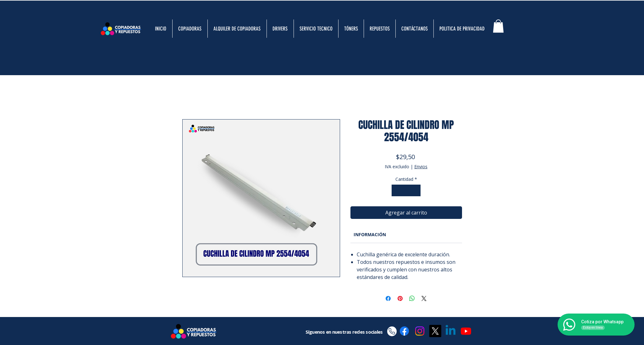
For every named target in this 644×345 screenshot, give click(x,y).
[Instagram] (420, 331)
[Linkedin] (451, 331)
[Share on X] (424, 298)
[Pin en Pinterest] (400, 298)
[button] (498, 26)
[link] (370, 234)
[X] (435, 331)
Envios (421, 167)
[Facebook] (404, 331)
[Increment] (416, 190)
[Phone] (392, 331)
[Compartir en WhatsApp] (412, 298)
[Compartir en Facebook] (388, 298)
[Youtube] (466, 331)
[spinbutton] (406, 190)
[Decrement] (396, 190)
